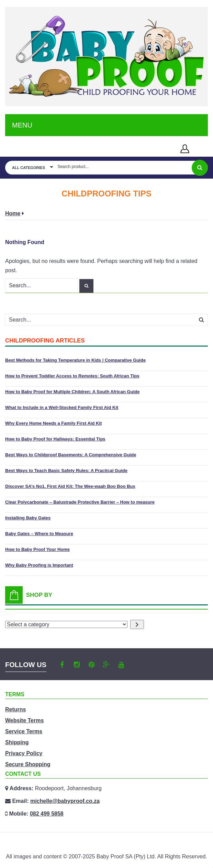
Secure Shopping (28, 764)
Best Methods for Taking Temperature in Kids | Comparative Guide (75, 360)
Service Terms (24, 731)
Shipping (17, 742)
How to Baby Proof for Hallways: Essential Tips (55, 439)
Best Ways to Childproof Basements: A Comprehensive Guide (71, 455)
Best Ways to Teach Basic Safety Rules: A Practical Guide (66, 471)
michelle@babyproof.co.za (65, 801)
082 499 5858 (47, 814)
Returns (15, 709)
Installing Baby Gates (28, 518)
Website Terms (24, 720)
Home (13, 213)
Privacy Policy (24, 753)
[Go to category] (137, 624)
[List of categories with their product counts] (66, 624)
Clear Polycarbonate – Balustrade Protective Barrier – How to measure (80, 502)
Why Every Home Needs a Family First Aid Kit (53, 423)
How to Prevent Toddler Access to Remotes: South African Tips (72, 376)
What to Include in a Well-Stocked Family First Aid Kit (62, 407)
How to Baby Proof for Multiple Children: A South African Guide (72, 392)
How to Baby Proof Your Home (37, 549)
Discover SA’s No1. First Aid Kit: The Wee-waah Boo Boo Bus (70, 486)
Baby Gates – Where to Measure (39, 534)
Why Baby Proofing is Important (39, 565)
